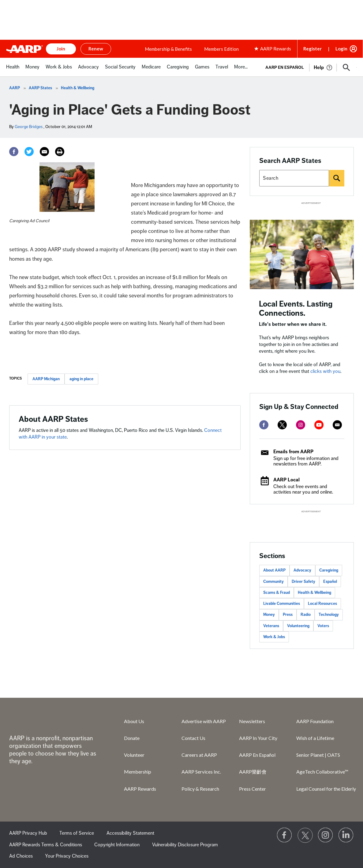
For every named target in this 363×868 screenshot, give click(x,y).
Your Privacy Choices (67, 856)
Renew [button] (96, 49)
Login (341, 49)
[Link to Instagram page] (326, 835)
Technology (329, 615)
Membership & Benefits (168, 49)
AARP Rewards (140, 789)
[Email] (44, 152)
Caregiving (329, 570)
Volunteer (134, 755)
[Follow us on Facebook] (285, 835)
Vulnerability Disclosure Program (185, 845)
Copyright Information (117, 845)
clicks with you (325, 371)
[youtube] (319, 425)
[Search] (337, 178)
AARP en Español (285, 67)
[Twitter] (29, 152)
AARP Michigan (46, 379)
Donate (132, 738)
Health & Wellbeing (78, 88)
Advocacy (302, 570)
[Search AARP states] (294, 178)
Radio (306, 615)
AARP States (40, 88)
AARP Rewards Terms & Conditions (46, 845)
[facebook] (264, 425)
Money (269, 615)
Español (330, 582)
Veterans (271, 626)
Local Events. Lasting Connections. (296, 309)
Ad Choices (21, 856)
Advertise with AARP (204, 721)
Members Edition (221, 49)
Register (312, 49)
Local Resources (322, 604)
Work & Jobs (274, 637)
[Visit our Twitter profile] (305, 835)
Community (273, 582)
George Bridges (29, 127)
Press (288, 615)
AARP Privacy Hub (28, 833)
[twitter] (282, 425)
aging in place (81, 379)
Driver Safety (303, 582)
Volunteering (298, 626)
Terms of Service (77, 833)
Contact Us (193, 738)
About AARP (274, 570)
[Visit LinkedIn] (346, 835)
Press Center (253, 789)
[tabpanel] (308, 67)
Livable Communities (282, 604)
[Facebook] (14, 152)
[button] (346, 68)
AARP (15, 88)
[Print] (60, 152)
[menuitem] (13, 70)
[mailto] (337, 425)
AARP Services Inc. (201, 772)
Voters (323, 626)
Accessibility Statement (130, 833)
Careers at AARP (199, 755)
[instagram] (301, 425)
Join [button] (61, 49)
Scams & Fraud (277, 593)
